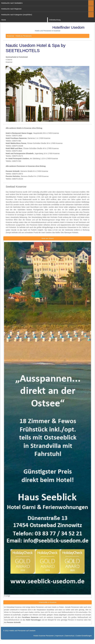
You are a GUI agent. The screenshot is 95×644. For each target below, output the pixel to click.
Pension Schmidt (14, 622)
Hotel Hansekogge (33, 620)
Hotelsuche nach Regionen (11, 9)
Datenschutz (70, 636)
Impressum (59, 636)
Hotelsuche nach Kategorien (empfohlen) (17, 15)
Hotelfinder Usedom (68, 27)
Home (4, 20)
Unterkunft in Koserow (18, 610)
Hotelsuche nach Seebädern (12, 3)
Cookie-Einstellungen (84, 636)
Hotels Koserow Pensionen (44, 636)
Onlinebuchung (55, 20)
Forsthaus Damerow (30, 617)
